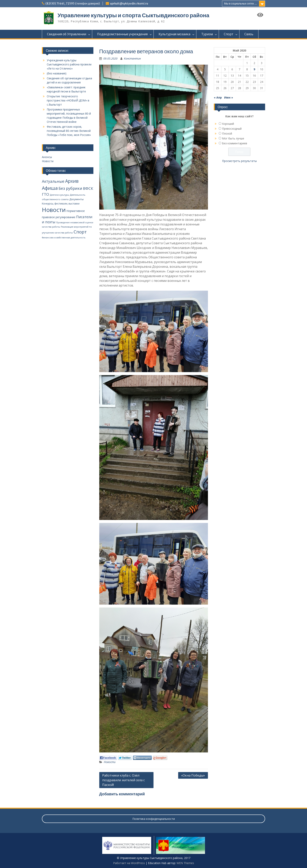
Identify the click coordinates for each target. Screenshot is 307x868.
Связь (249, 34)
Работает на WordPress (129, 863)
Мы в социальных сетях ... (241, 4)
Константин (132, 58)
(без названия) (57, 73)
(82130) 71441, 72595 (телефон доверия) (73, 4)
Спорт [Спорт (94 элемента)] (80, 232)
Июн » (229, 97)
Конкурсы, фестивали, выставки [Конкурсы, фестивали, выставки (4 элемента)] (61, 204)
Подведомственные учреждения (122, 34)
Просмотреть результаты (239, 161)
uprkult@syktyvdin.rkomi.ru (129, 4)
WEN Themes (185, 863)
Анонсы (47, 157)
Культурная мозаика (174, 34)
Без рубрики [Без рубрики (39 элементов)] (70, 188)
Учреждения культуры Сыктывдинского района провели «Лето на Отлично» (69, 64)
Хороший (228, 124)
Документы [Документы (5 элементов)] (76, 199)
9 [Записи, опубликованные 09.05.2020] (254, 69)
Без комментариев (235, 143)
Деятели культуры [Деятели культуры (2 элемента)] (60, 195)
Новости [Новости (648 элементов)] (54, 210)
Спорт (229, 34)
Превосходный (232, 129)
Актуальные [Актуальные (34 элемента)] (53, 181)
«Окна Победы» (193, 775)
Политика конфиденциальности (154, 819)
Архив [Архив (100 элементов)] (72, 181)
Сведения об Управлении (67, 34)
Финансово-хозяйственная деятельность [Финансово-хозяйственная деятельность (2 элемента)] (64, 238)
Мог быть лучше (233, 138)
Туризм (207, 34)
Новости (110, 762)
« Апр (218, 97)
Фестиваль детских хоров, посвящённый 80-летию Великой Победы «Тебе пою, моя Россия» (69, 131)
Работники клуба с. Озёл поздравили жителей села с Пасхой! (123, 780)
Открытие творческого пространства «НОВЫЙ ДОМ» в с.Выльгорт (68, 100)
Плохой (227, 133)
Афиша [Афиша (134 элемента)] (50, 188)
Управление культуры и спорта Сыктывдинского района (133, 15)
